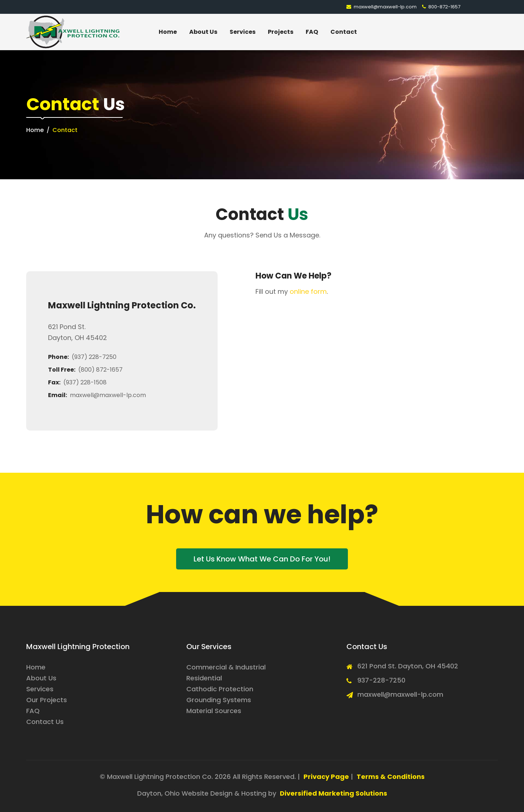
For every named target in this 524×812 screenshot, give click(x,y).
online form (308, 291)
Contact (344, 32)
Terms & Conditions (391, 777)
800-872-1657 (441, 7)
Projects (281, 32)
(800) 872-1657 (100, 370)
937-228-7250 (381, 680)
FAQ (312, 32)
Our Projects (47, 700)
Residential (204, 678)
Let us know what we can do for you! (262, 559)
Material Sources (214, 711)
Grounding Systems (219, 700)
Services (243, 32)
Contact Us (45, 722)
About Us (203, 32)
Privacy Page (326, 777)
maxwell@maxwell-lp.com (382, 7)
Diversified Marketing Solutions (334, 793)
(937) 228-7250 (94, 357)
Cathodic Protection (220, 689)
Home (168, 32)
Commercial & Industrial (226, 667)
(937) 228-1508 (85, 382)
